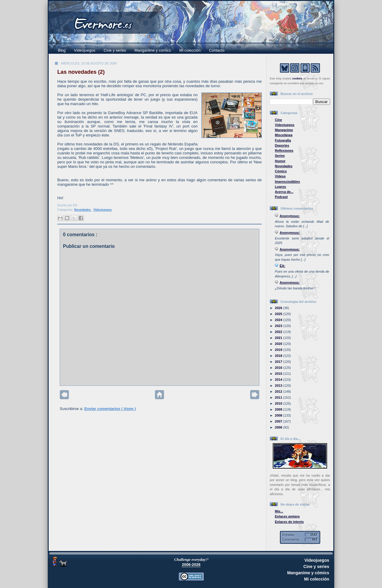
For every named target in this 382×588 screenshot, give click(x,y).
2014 (279, 380)
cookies (297, 79)
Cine (278, 120)
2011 (279, 397)
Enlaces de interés (289, 522)
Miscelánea (284, 135)
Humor (280, 161)
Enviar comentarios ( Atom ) (110, 409)
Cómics (281, 171)
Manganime (284, 130)
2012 (279, 392)
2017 (279, 362)
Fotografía (283, 140)
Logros (280, 187)
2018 (279, 356)
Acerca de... (284, 192)
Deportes (282, 145)
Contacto (217, 50)
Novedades (83, 210)
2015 (279, 374)
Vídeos (280, 176)
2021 (279, 338)
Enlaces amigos (287, 516)
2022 (279, 332)
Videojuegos (85, 50)
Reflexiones (284, 151)
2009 (279, 409)
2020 (279, 344)
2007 (279, 421)
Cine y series (115, 50)
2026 (279, 308)
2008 (279, 415)
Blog (62, 50)
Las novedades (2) (81, 72)
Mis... (279, 511)
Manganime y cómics (153, 50)
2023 (279, 326)
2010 (279, 403)
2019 (279, 350)
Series (280, 156)
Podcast (281, 197)
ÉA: (282, 266)
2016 (279, 368)
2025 (279, 314)
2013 (279, 386)
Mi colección (190, 50)
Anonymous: (290, 216)
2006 (279, 427)
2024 (279, 320)
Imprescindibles (287, 182)
